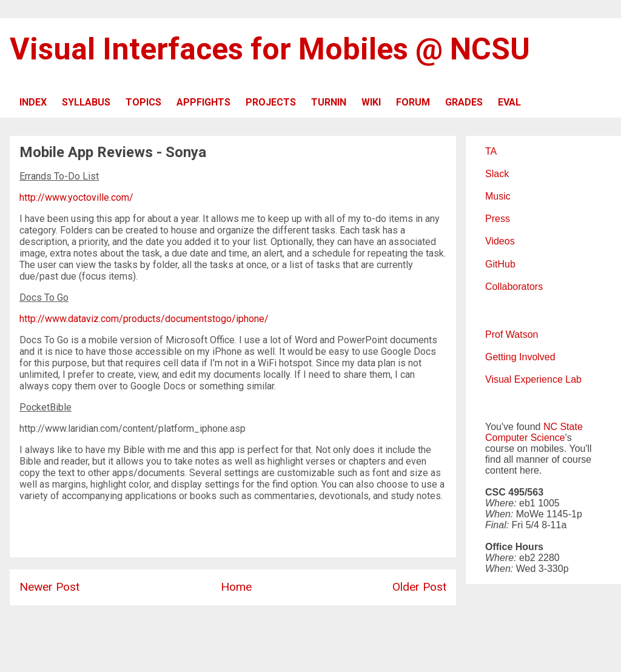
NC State (563, 427)
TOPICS (143, 102)
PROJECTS (271, 102)
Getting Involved (520, 357)
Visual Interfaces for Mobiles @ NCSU (270, 49)
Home (236, 587)
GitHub (500, 264)
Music (498, 196)
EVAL (509, 102)
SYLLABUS (86, 102)
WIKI (371, 102)
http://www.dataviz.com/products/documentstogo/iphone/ (144, 319)
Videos (500, 241)
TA (491, 151)
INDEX (33, 102)
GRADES (464, 102)
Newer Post (49, 587)
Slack (497, 174)
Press (498, 219)
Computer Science (525, 438)
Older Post (419, 587)
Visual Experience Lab (533, 379)
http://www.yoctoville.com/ (76, 197)
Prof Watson (512, 334)
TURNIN (329, 102)
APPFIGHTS (203, 102)
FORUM (413, 102)
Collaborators (514, 287)
